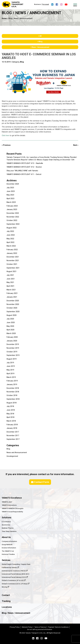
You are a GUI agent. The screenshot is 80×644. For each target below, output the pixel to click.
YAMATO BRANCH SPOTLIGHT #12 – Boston (24, 167)
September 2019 (13, 355)
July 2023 (10, 188)
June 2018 (11, 410)
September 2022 (13, 224)
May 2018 (10, 414)
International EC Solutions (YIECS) (15, 571)
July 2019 (10, 363)
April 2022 (10, 242)
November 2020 (13, 304)
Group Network (7, 545)
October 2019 (12, 352)
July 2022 (10, 231)
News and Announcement (17, 453)
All (40, 36)
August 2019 (12, 359)
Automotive (6, 525)
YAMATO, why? (7, 502)
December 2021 (13, 257)
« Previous (6, 145)
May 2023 (10, 195)
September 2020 (13, 312)
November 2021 (13, 261)
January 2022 (12, 253)
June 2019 (11, 366)
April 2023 (10, 199)
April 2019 (10, 374)
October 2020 (12, 308)
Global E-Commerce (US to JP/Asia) (16, 584)
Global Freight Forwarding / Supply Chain (16, 564)
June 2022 (11, 235)
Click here (6, 136)
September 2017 (13, 439)
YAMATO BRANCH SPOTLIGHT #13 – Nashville (25, 163)
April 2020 (10, 330)
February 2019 (12, 381)
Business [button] (37, 4)
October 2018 (12, 395)
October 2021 (12, 264)
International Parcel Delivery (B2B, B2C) (16, 574)
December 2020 (13, 301)
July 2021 (10, 275)
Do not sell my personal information (40, 629)
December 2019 (13, 344)
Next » (76, 145)
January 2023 (12, 210)
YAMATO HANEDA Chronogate (13, 508)
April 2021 (10, 286)
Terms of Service (40, 627)
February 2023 (12, 206)
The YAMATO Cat (8, 551)
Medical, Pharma (8, 528)
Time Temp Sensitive (9, 531)
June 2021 (11, 279)
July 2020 (10, 319)
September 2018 (13, 399)
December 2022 (13, 213)
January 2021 (12, 297)
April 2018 (10, 417)
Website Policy (27, 627)
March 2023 (11, 202)
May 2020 (10, 326)
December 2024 (13, 184)
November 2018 (13, 392)
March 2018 (11, 421)
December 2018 (13, 388)
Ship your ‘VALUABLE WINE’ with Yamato (22, 171)
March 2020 (11, 333)
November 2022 (13, 217)
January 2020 (12, 341)
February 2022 (12, 250)
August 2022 (12, 228)
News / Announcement (40, 47)
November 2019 (13, 348)
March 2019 (11, 377)
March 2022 (11, 246)
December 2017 (13, 432)
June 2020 (11, 323)
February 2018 (12, 425)
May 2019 (10, 370)
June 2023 (11, 191)
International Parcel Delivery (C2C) (15, 577)
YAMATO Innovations (9, 505)
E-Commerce (6, 522)
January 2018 (12, 428)
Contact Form (40, 482)
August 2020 (12, 315)
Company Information (9, 541)
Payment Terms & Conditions (58, 627)
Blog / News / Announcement (16, 613)
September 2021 (13, 268)
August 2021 (12, 271)
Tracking (6, 601)
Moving (5, 587)
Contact (6, 595)
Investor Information (9, 548)
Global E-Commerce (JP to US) (14, 580)
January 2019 (12, 385)
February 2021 (12, 293)
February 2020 (12, 337)
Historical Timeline (8, 554)
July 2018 (10, 406)
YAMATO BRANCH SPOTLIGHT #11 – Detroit (24, 174)
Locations (7, 607)
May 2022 (10, 239)
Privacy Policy (15, 627)
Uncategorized (12, 456)
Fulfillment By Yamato (10, 567)
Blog (40, 42)
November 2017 (13, 436)
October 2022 (12, 220)
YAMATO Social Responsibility (12, 512)
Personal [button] (45, 4)
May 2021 (10, 282)
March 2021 (11, 290)
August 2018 (12, 403)
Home (4, 18)
